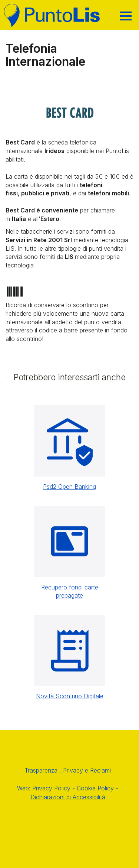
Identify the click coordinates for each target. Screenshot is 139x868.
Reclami (100, 770)
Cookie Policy (95, 788)
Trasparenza (42, 770)
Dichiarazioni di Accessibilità (68, 797)
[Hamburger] (126, 16)
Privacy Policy (51, 788)
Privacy (73, 770)
